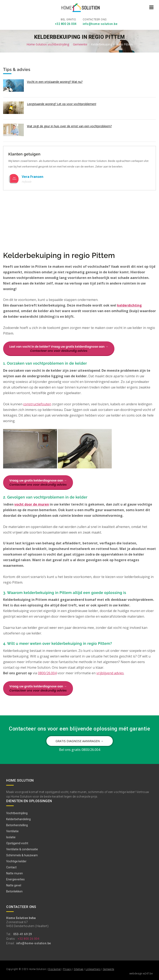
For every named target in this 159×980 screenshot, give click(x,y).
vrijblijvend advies (110, 673)
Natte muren (15, 873)
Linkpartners (93, 969)
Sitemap (79, 969)
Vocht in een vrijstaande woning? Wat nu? (55, 82)
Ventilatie (12, 831)
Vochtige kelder (16, 861)
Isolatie (11, 837)
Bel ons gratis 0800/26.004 (80, 750)
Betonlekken (14, 891)
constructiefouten (37, 404)
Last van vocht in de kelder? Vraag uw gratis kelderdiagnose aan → (59, 349)
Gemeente (80, 44)
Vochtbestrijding (17, 813)
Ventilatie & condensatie (22, 849)
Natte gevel (14, 885)
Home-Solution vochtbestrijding (48, 44)
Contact (11, 867)
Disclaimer (55, 969)
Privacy (67, 969)
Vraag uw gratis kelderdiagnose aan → (38, 483)
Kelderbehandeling (18, 819)
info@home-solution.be (100, 24)
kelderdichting (129, 305)
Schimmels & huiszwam (22, 855)
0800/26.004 (47, 673)
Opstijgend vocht (17, 843)
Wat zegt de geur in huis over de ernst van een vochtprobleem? (69, 126)
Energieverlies (15, 879)
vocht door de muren (32, 504)
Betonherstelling (17, 825)
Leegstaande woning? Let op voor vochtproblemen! (62, 104)
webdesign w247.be (141, 973)
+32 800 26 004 (66, 24)
